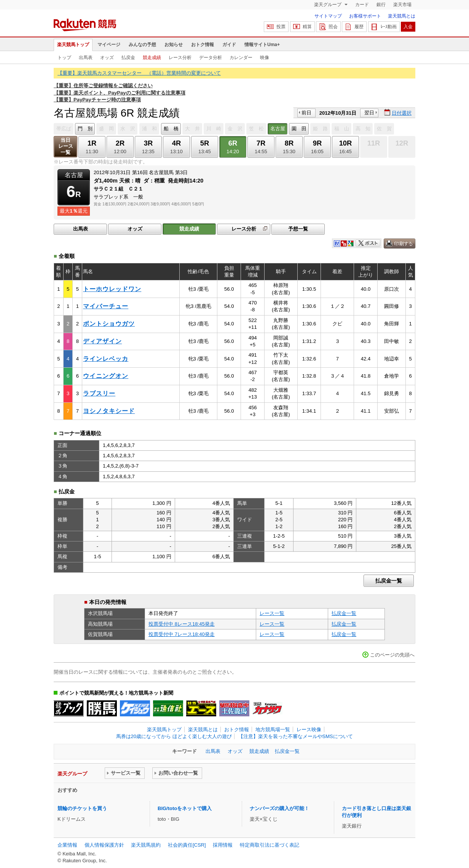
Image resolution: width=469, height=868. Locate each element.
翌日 (369, 113)
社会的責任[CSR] (187, 845)
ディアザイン (102, 341)
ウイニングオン (106, 376)
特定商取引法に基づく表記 (270, 845)
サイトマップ (328, 16)
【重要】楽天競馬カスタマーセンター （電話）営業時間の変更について (139, 73)
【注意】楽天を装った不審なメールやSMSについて (296, 736)
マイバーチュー (106, 306)
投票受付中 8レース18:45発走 (182, 624)
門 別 (85, 129)
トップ (64, 58)
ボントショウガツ (109, 324)
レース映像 (309, 729)
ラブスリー (99, 393)
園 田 (299, 129)
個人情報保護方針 (104, 845)
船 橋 (171, 129)
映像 (265, 58)
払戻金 (128, 58)
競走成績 (152, 58)
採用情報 (223, 845)
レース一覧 (272, 613)
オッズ (107, 58)
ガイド (229, 45)
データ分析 (211, 58)
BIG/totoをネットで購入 (185, 808)
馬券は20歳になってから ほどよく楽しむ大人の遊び (174, 736)
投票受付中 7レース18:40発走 (182, 634)
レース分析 (180, 58)
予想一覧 (298, 229)
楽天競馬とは (402, 16)
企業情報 (67, 845)
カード (362, 5)
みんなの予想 (142, 45)
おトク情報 (203, 45)
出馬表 (86, 58)
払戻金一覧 (389, 581)
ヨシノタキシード (109, 411)
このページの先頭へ (392, 655)
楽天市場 (402, 5)
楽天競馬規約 (146, 845)
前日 (306, 113)
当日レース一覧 (66, 146)
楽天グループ (328, 5)
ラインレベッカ (106, 359)
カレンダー (241, 58)
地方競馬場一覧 (273, 729)
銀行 (381, 5)
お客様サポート (365, 16)
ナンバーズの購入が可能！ (279, 808)
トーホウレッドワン (112, 289)
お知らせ (174, 45)
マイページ (109, 45)
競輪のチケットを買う (82, 808)
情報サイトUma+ (262, 45)
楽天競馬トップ (73, 45)
